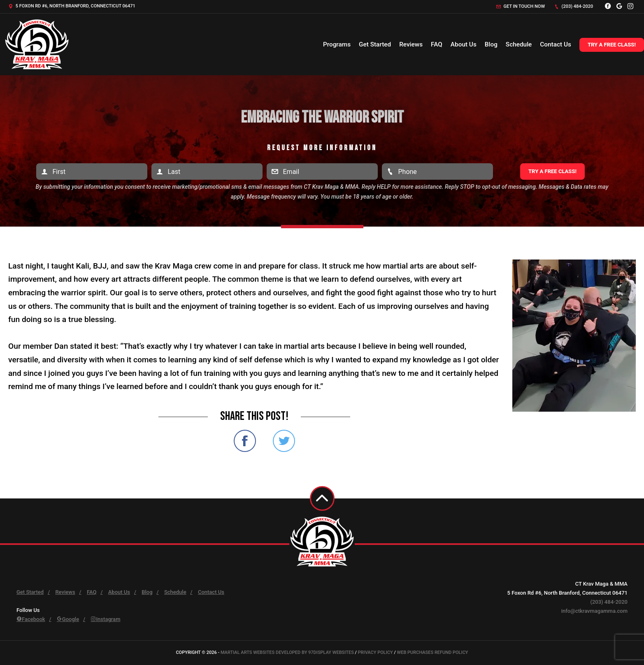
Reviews (411, 44)
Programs (337, 44)
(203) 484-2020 (574, 6)
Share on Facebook (245, 441)
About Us (464, 44)
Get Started (375, 44)
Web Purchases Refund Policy (433, 652)
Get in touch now (521, 6)
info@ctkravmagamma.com (594, 611)
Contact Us (556, 44)
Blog (491, 44)
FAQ (437, 44)
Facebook (31, 619)
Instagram (105, 619)
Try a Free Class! (612, 45)
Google (68, 619)
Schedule (519, 44)
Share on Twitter (284, 441)
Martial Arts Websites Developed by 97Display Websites (288, 652)
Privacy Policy (375, 652)
